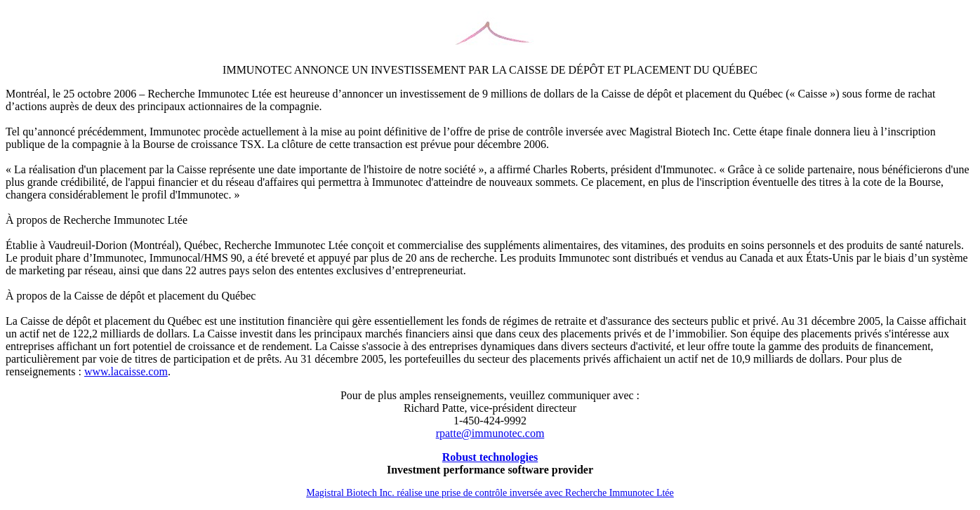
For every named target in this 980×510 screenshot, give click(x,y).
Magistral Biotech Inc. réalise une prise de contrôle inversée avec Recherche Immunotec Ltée (490, 493)
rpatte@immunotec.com (490, 433)
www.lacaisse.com (126, 371)
